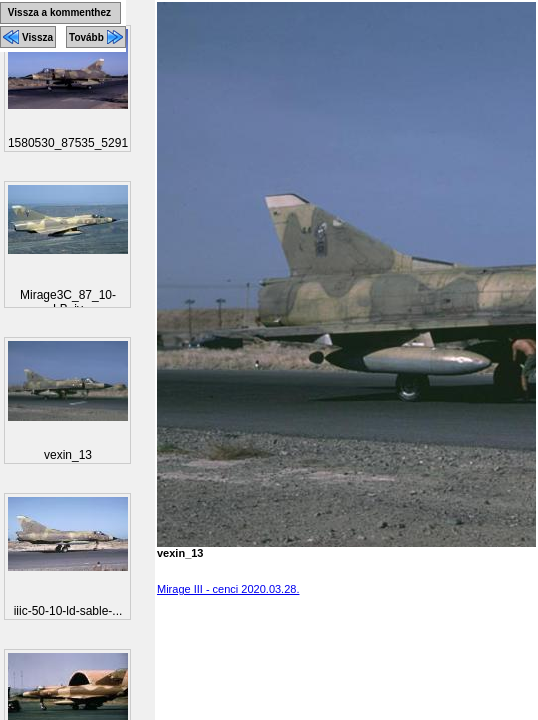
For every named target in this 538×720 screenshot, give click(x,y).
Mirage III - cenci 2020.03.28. (228, 589)
